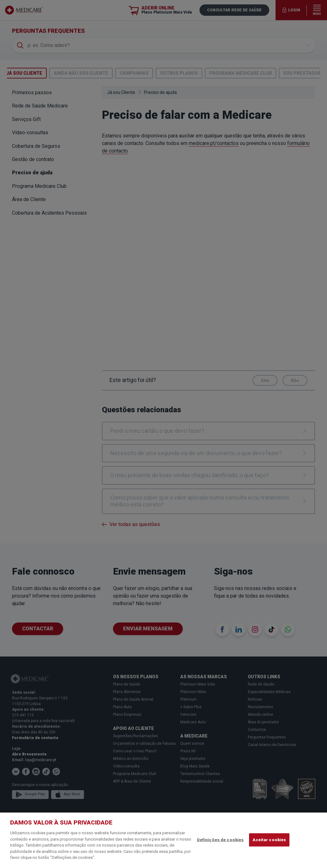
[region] (163, 840)
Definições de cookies (220, 840)
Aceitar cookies (269, 840)
